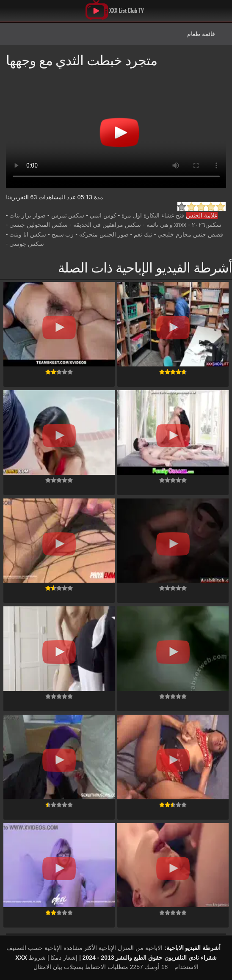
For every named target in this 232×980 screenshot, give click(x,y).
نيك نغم (143, 234)
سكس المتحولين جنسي (39, 225)
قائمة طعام (201, 34)
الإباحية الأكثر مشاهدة (90, 948)
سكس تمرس (68, 215)
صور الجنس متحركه (104, 234)
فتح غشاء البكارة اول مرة (153, 215)
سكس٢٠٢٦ (207, 225)
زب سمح (63, 234)
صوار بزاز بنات (28, 215)
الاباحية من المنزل (140, 948)
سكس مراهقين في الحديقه (107, 225)
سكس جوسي (27, 244)
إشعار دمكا (64, 958)
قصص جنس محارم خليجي (190, 234)
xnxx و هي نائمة (166, 225)
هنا (9, 197)
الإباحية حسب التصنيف (34, 948)
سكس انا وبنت (28, 234)
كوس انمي (103, 215)
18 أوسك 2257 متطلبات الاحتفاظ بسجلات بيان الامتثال (101, 967)
